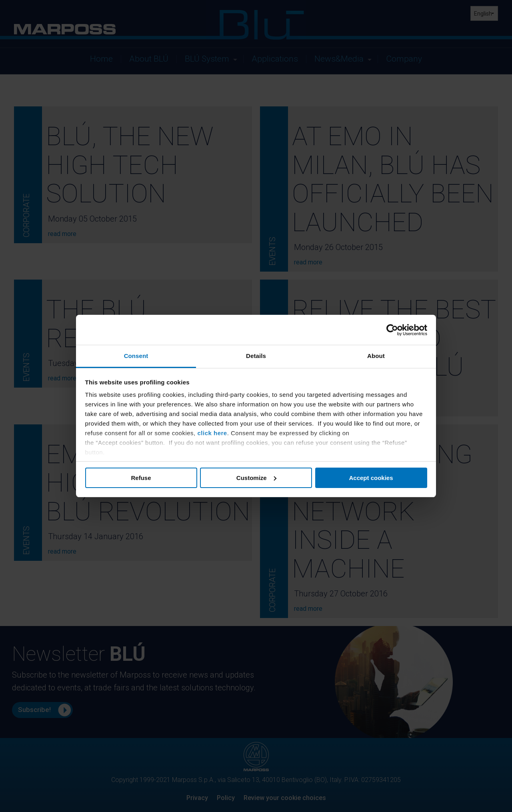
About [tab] (376, 356)
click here (212, 433)
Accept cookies (371, 478)
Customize (256, 478)
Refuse (141, 478)
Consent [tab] (136, 356)
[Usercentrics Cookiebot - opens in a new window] (392, 330)
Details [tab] (256, 356)
